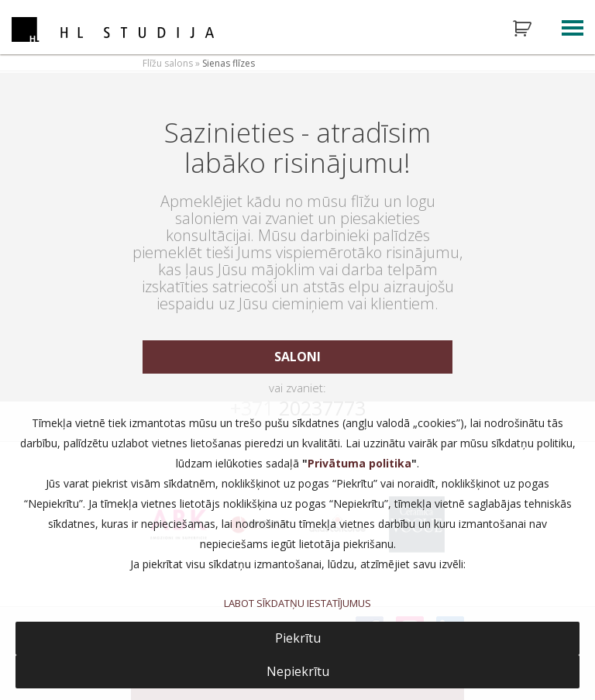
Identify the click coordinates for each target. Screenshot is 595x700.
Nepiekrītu (298, 671)
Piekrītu (298, 638)
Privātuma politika (359, 463)
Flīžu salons (168, 63)
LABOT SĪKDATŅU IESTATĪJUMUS (297, 603)
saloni (297, 357)
